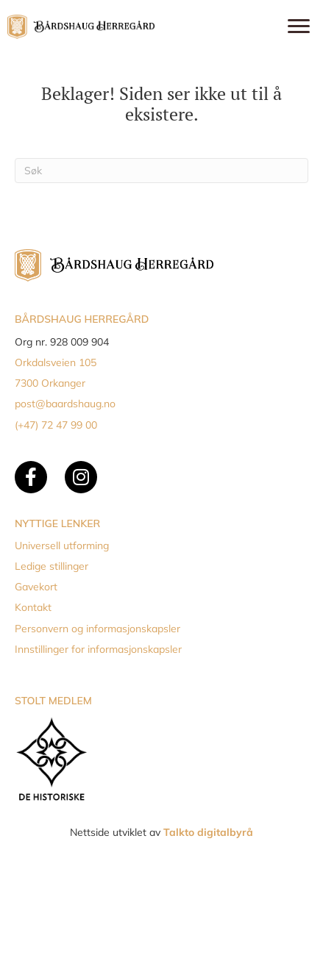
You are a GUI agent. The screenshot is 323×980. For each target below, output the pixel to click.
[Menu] (299, 26)
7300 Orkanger (50, 383)
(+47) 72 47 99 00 (56, 425)
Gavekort (36, 587)
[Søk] (161, 171)
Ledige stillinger (52, 566)
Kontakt (33, 607)
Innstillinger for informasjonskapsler (98, 649)
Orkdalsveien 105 (56, 362)
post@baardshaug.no (65, 404)
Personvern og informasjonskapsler (97, 629)
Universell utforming (62, 546)
